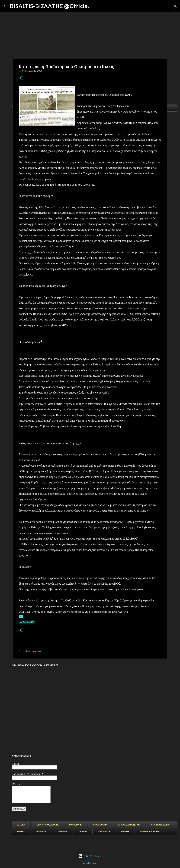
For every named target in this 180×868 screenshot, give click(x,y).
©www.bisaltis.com (90, 863)
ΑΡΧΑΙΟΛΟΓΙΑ (27, 622)
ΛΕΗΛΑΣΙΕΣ (42, 831)
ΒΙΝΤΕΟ (21, 831)
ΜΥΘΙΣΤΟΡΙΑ (76, 825)
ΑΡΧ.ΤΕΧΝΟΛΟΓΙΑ (160, 825)
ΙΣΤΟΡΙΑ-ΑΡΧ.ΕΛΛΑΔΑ (47, 825)
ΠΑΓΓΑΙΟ (82, 831)
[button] (21, 78)
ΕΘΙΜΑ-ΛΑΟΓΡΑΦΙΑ (150, 831)
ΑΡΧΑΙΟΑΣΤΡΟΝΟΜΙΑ (129, 825)
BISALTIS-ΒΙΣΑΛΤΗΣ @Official (49, 6)
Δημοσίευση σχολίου (30, 651)
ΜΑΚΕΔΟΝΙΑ (104, 831)
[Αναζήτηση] (94, 6)
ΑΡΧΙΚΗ (21, 825)
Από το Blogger (90, 856)
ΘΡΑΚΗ (125, 831)
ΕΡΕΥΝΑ (63, 831)
